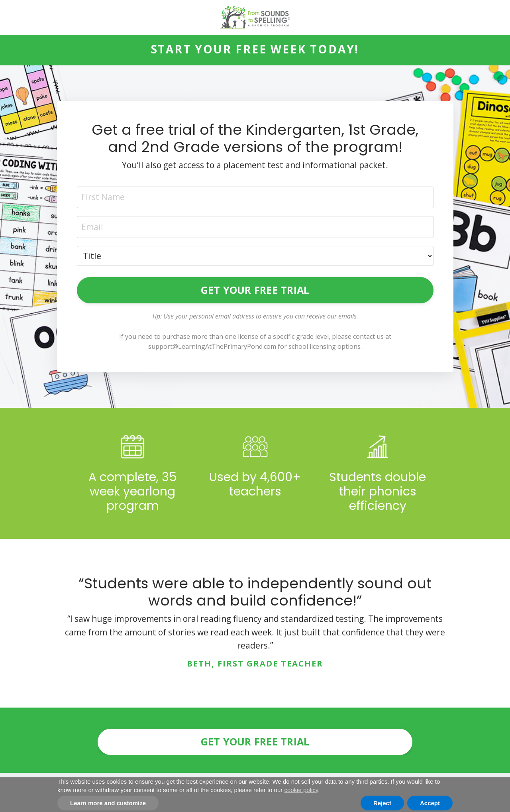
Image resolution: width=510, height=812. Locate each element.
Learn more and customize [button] (108, 803)
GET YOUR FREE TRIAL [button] (255, 290)
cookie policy (301, 790)
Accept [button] (430, 803)
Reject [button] (382, 803)
